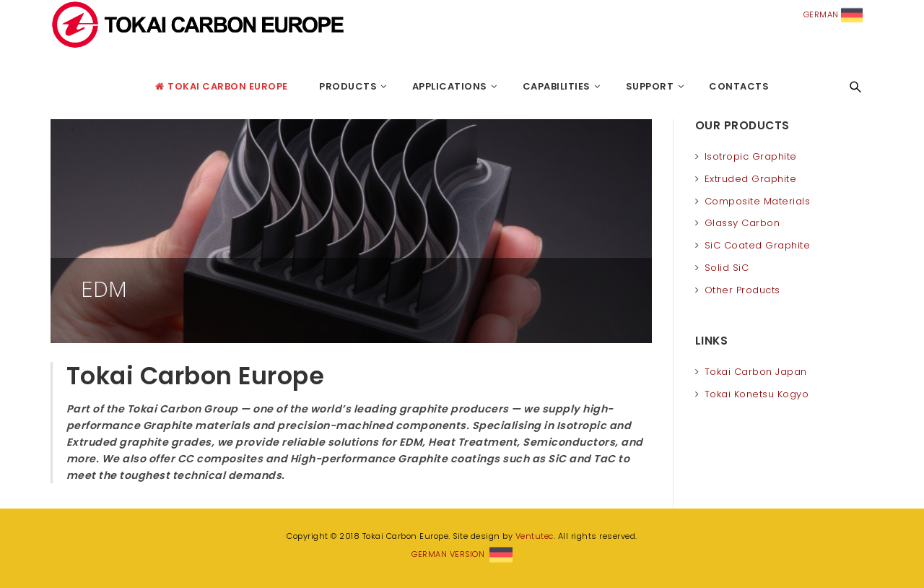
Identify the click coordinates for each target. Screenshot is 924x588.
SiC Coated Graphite (758, 245)
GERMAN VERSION (462, 554)
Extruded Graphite (751, 179)
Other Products (742, 290)
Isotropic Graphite (751, 156)
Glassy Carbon (742, 223)
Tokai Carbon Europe (54, 87)
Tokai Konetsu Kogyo (757, 394)
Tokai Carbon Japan (756, 372)
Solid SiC (727, 268)
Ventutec (535, 536)
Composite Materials (758, 201)
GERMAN (833, 14)
